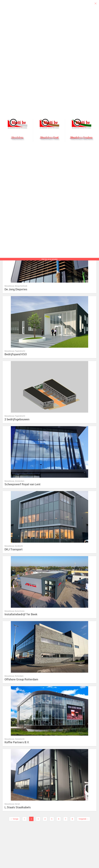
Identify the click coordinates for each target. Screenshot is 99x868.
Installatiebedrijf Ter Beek (21, 614)
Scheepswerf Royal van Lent (22, 484)
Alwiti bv (17, 124)
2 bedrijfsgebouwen (17, 419)
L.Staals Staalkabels (18, 807)
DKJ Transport (14, 549)
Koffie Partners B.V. (17, 742)
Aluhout (49, 124)
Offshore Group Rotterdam (21, 679)
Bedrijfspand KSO (16, 354)
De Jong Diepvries (16, 289)
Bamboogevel (82, 124)
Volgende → (84, 819)
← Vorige (14, 819)
